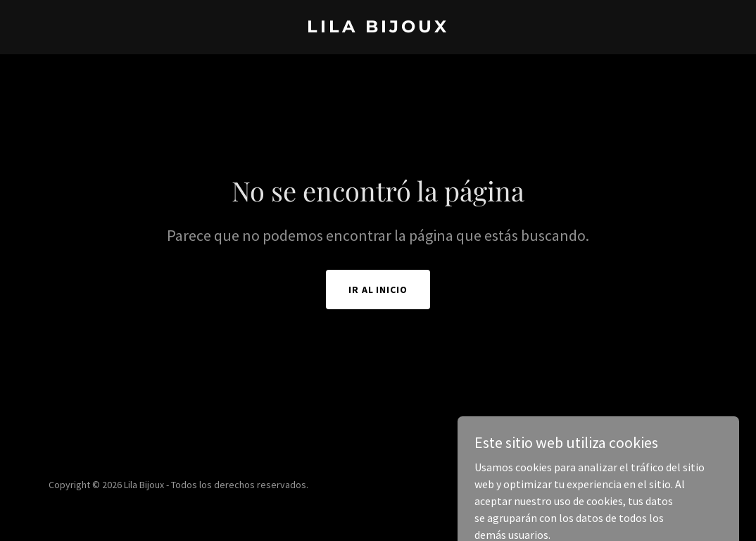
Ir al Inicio (378, 290)
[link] (378, 28)
